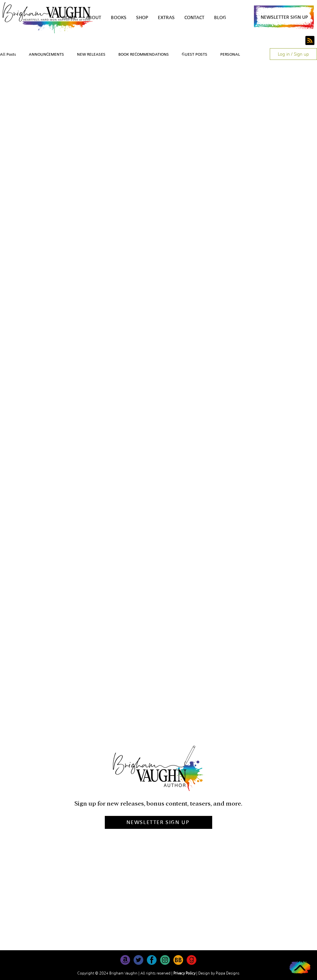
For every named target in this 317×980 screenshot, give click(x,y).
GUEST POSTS (195, 54)
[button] (284, 17)
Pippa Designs (228, 973)
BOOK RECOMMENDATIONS (144, 54)
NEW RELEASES (91, 54)
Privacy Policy (184, 973)
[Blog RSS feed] (310, 41)
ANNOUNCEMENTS (46, 54)
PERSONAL (230, 54)
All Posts (8, 54)
